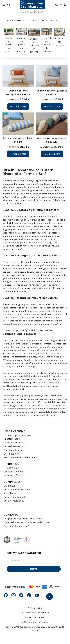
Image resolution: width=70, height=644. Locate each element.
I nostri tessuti (12, 439)
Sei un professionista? (16, 526)
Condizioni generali (15, 497)
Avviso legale (35, 608)
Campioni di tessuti (15, 443)
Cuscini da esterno (20, 20)
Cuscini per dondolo (59, 42)
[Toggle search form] (57, 5)
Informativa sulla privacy (35, 613)
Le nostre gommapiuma (17, 435)
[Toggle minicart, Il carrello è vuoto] (65, 5)
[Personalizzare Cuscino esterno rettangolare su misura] (18, 106)
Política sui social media (35, 622)
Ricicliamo (10, 493)
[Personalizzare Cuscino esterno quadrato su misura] (52, 106)
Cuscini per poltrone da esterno (34, 45)
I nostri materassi (14, 446)
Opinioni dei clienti (15, 472)
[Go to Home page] (33, 7)
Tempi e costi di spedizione (19, 457)
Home (6, 20)
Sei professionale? (14, 501)
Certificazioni (11, 454)
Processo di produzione (17, 490)
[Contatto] (8, 5)
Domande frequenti (15, 450)
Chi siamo (9, 486)
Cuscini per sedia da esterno (47, 45)
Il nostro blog (11, 468)
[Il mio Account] (61, 5)
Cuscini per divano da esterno (9, 45)
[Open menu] (4, 5)
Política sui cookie (35, 617)
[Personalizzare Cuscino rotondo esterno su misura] (52, 154)
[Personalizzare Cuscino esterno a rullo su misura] (18, 154)
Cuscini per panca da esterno (21, 45)
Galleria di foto (12, 475)
